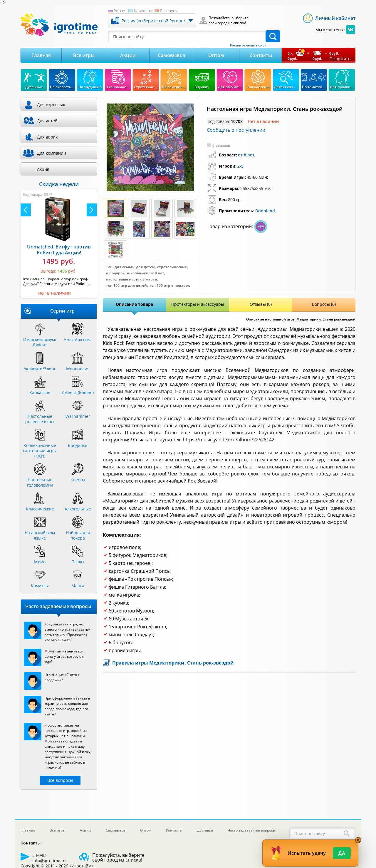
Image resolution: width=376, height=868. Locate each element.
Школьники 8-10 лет (146, 273)
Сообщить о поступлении (236, 130)
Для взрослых (51, 105)
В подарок (115, 273)
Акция (43, 169)
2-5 (240, 166)
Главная (41, 55)
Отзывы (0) (261, 304)
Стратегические (172, 267)
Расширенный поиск (248, 45)
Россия (120, 11)
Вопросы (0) (324, 304)
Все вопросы (60, 780)
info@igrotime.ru (49, 861)
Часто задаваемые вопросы (252, 830)
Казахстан (143, 11)
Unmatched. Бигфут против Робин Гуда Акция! (59, 250)
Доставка (205, 830)
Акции (128, 55)
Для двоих (47, 137)
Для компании (52, 153)
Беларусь (169, 11)
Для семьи (124, 267)
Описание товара (134, 304)
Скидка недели (59, 184)
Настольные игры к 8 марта (131, 279)
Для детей (145, 267)
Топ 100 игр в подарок (169, 286)
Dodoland (265, 211)
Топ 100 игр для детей (126, 286)
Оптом (216, 55)
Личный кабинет (335, 18)
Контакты (261, 55)
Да (342, 853)
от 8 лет (246, 155)
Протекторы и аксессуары (198, 304)
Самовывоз (171, 55)
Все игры (84, 55)
